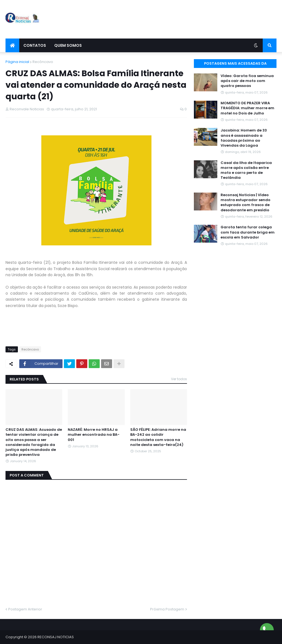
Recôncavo (43, 62)
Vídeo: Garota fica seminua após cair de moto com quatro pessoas (247, 81)
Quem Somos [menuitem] (68, 45)
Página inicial (17, 62)
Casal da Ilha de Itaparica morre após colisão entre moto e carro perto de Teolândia (246, 170)
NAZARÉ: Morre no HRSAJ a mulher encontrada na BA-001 (94, 435)
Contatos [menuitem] (35, 45)
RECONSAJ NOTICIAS (56, 637)
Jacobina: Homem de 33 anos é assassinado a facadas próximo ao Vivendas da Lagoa (244, 138)
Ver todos (179, 379)
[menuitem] (12, 45)
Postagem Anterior (25, 609)
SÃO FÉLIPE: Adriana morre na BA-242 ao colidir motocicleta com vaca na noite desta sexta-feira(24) (158, 437)
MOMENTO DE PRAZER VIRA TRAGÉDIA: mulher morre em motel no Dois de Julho (247, 108)
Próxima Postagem (167, 609)
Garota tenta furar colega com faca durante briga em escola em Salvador (248, 232)
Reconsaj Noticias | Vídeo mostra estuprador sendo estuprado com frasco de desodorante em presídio (246, 203)
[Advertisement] (176, 19)
